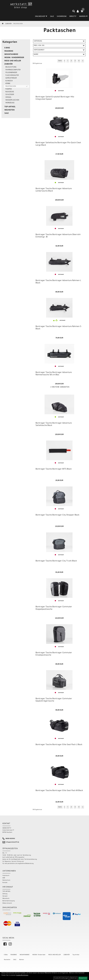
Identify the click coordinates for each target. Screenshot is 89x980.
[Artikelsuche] (74, 12)
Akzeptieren (83, 978)
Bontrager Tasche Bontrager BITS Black (54, 469)
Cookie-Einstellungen (61, 978)
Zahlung (5, 894)
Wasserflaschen (12, 100)
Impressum (6, 876)
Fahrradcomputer (13, 70)
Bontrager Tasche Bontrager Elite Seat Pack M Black (59, 791)
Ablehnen (74, 978)
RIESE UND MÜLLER (13, 61)
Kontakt (5, 883)
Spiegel (8, 97)
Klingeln (9, 81)
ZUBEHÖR (8, 24)
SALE (52, 16)
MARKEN (83, 16)
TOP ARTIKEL (6, 891)
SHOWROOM (62, 16)
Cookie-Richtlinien (22, 975)
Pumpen (9, 89)
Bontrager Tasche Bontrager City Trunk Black (56, 561)
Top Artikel (10, 107)
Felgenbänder (11, 73)
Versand (5, 896)
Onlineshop (41, 16)
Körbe (8, 84)
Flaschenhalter (12, 75)
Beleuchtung (11, 67)
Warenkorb (6, 899)
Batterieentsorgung (9, 901)
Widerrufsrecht (7, 903)
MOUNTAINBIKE (11, 54)
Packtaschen (18, 24)
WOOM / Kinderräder (14, 58)
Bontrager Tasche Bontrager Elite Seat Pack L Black (59, 745)
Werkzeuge (10, 103)
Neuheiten (9, 110)
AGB (4, 878)
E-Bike (7, 48)
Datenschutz (6, 880)
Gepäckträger (11, 78)
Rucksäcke (10, 92)
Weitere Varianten (60, 387)
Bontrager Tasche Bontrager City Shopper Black (57, 515)
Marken (22, 960)
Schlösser (10, 95)
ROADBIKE (9, 51)
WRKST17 (73, 16)
